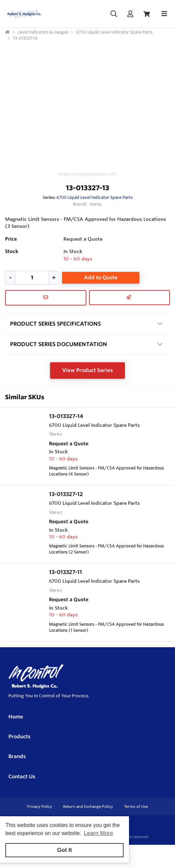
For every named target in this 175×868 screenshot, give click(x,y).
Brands (17, 756)
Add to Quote (101, 277)
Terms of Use (136, 807)
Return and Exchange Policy (89, 807)
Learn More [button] (99, 833)
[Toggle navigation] (164, 14)
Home (16, 717)
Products (19, 736)
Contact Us (22, 776)
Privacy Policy (40, 807)
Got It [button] (64, 850)
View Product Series (87, 370)
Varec (96, 204)
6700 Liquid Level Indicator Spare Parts (95, 197)
